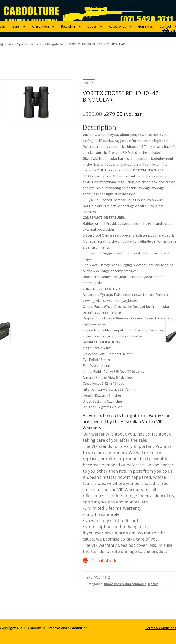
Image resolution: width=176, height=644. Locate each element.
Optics (92, 26)
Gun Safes (146, 26)
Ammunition (40, 26)
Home (10, 44)
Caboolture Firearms (31, 10)
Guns (16, 26)
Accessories (117, 26)
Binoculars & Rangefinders (48, 44)
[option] (36, 104)
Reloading (68, 26)
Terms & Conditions (161, 628)
